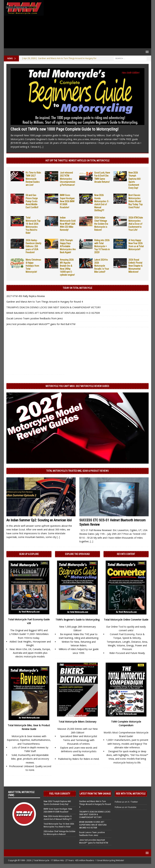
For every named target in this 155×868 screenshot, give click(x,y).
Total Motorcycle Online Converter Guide (126, 620)
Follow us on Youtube (126, 807)
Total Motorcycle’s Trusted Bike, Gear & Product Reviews (77, 471)
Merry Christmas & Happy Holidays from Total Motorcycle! (33, 266)
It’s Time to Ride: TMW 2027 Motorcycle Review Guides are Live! (33, 179)
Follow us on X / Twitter (126, 802)
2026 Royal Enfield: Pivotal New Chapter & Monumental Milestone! (135, 266)
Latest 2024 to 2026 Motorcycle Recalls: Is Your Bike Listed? (102, 266)
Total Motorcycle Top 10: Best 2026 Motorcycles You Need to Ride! (59, 825)
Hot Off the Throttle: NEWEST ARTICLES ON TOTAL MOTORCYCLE (77, 161)
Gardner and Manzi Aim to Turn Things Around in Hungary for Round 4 (45, 302)
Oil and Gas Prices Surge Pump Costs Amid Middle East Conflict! (32, 201)
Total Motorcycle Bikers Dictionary (77, 722)
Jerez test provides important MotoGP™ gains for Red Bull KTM (41, 324)
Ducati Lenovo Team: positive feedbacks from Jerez (35, 318)
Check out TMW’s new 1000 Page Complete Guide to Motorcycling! (64, 129)
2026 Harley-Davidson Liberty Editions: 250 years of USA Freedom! (33, 246)
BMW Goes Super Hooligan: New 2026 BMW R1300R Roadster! (67, 201)
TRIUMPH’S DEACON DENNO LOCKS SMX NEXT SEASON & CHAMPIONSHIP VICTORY (54, 307)
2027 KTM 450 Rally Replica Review (26, 296)
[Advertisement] (97, 24)
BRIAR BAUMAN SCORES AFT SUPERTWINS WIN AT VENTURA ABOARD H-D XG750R (53, 313)
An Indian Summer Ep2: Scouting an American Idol (39, 520)
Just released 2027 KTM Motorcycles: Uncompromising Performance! (68, 179)
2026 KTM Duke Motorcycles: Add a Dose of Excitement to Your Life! (136, 224)
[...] (42, 147)
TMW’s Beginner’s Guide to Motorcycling (77, 620)
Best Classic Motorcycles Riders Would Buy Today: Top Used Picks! (136, 201)
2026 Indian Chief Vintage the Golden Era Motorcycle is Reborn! (101, 224)
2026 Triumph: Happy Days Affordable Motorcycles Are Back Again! (68, 246)
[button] (147, 52)
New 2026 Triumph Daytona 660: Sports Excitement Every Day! (57, 803)
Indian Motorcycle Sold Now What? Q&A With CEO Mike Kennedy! (68, 224)
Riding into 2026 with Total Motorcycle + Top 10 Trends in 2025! (102, 246)
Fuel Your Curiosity (60, 794)
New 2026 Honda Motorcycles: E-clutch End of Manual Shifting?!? (58, 818)
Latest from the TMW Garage (95, 794)
